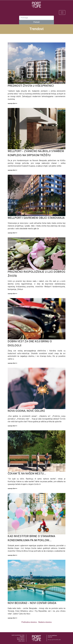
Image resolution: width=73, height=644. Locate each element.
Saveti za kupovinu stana (18, 635)
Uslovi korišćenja (52, 636)
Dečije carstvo (21, 640)
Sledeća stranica (45, 622)
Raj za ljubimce (21, 638)
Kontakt (50, 637)
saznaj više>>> (12, 104)
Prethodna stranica (29, 622)
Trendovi (22, 637)
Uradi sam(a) (21, 641)
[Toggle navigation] (62, 12)
